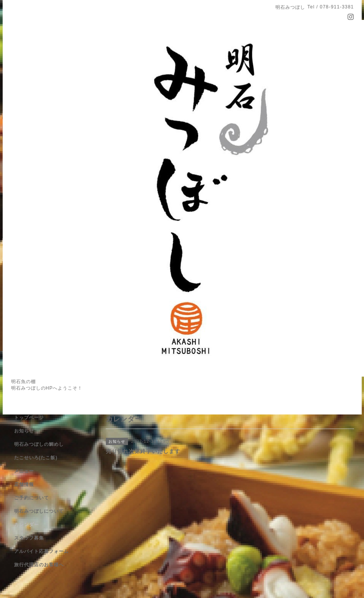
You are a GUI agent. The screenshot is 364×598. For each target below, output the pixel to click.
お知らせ (24, 431)
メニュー (24, 471)
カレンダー (27, 525)
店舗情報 (24, 484)
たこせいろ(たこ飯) (36, 458)
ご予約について (32, 498)
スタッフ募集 (29, 538)
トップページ (29, 418)
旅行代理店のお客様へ (39, 565)
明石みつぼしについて (39, 511)
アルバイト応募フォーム (41, 551)
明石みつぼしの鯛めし (39, 444)
